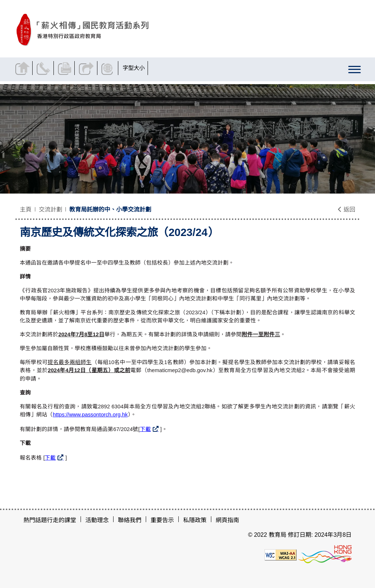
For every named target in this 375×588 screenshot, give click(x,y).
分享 (87, 68)
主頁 (26, 209)
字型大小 (134, 68)
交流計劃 (51, 209)
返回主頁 (23, 68)
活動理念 (97, 520)
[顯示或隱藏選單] (354, 71)
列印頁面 (66, 68)
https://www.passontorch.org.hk (90, 415)
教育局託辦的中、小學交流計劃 (110, 209)
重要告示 (162, 520)
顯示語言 (109, 68)
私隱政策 (195, 520)
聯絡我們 (44, 68)
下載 (145, 429)
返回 (346, 209)
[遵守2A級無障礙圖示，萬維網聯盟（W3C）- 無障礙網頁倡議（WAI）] (281, 555)
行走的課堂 (62, 520)
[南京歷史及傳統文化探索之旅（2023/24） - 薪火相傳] (116, 30)
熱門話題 (35, 520)
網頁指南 (227, 520)
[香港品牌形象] (325, 555)
